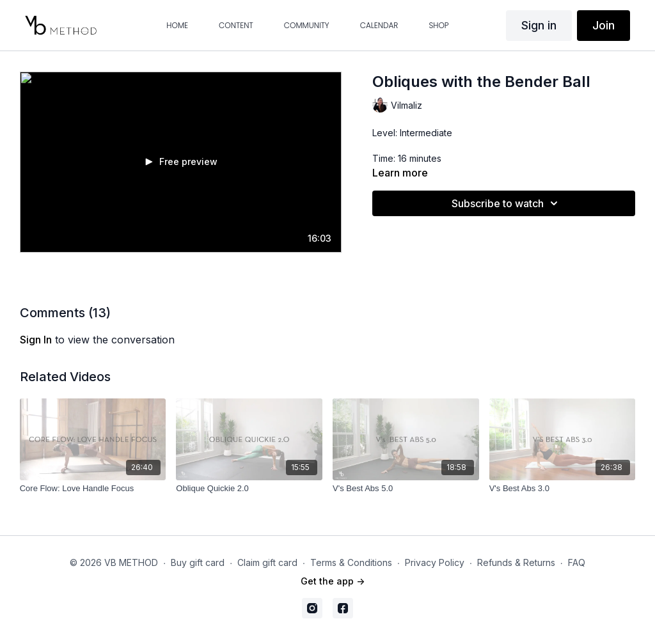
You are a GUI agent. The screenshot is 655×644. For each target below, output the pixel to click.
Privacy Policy (435, 562)
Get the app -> (333, 581)
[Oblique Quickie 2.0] (249, 489)
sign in (36, 340)
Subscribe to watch (507, 203)
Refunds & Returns (516, 562)
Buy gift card (198, 562)
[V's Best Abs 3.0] (563, 489)
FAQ (577, 562)
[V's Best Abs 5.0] (406, 489)
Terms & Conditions (351, 562)
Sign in (539, 25)
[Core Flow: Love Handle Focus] (93, 489)
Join (604, 25)
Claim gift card (267, 562)
